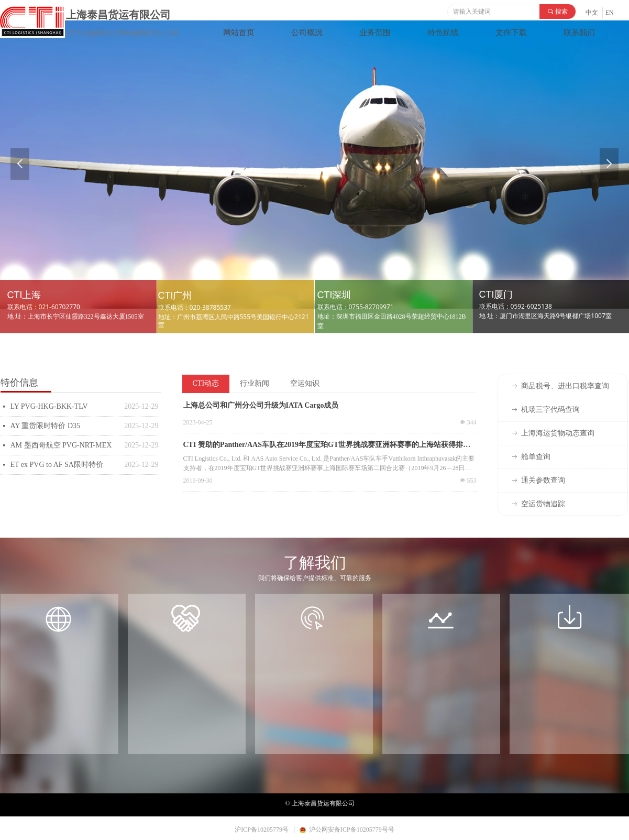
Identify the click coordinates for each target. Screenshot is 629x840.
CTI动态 (206, 383)
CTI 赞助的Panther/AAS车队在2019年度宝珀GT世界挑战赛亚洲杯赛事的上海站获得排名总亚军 (327, 446)
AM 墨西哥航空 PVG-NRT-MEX (61, 445)
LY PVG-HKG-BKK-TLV (49, 406)
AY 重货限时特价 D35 (46, 426)
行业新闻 (255, 383)
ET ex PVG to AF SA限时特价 (57, 465)
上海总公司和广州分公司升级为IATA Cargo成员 (261, 405)
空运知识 (305, 383)
